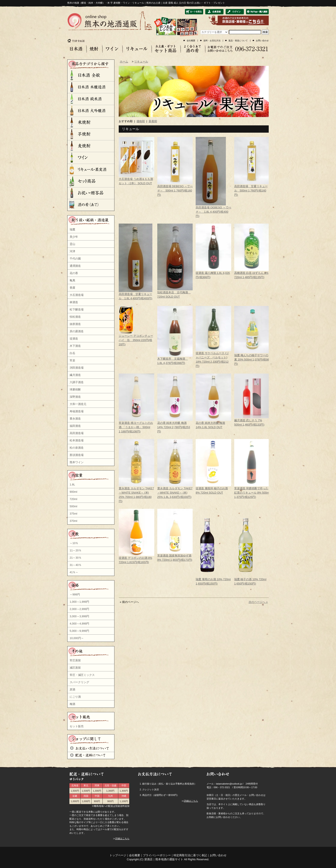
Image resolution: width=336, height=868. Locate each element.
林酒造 (74, 302)
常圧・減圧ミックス (82, 675)
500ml (73, 506)
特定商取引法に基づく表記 (190, 855)
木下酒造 (75, 346)
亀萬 (72, 280)
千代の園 (75, 259)
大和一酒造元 (78, 404)
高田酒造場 (77, 433)
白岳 (72, 353)
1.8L (72, 484)
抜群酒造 (75, 324)
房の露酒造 (77, 331)
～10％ (74, 543)
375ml (73, 514)
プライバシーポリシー (157, 855)
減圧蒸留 (75, 668)
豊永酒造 (75, 419)
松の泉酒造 (77, 448)
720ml (73, 499)
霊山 (72, 244)
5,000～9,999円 (79, 631)
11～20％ (76, 550)
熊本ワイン (77, 462)
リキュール (141, 62)
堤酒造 (74, 339)
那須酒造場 (77, 455)
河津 (72, 251)
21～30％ (76, 558)
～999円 (75, 594)
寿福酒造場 (77, 411)
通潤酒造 (75, 266)
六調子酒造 (77, 382)
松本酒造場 (77, 440)
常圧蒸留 (75, 660)
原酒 (72, 689)
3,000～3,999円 (79, 616)
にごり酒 (75, 697)
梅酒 (72, 704)
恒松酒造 (75, 317)
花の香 (74, 273)
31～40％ (76, 565)
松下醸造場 (77, 309)
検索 (265, 32)
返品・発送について (238, 41)
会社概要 (191, 41)
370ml (73, 521)
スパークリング (79, 682)
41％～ (74, 572)
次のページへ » (258, 602)
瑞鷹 (72, 229)
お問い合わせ (262, 41)
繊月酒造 (75, 375)
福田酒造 (75, 426)
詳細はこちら (122, 838)
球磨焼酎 (75, 389)
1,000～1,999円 (79, 602)
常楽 (72, 360)
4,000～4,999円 (79, 624)
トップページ (118, 855)
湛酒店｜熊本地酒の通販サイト (164, 859)
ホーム (124, 62)
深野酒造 (75, 397)
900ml (73, 492)
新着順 (153, 121)
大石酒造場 (77, 295)
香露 (72, 288)
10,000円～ (77, 638)
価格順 (141, 121)
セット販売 (77, 726)
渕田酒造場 (77, 368)
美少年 (74, 237)
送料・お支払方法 (212, 41)
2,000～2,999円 (79, 609)
